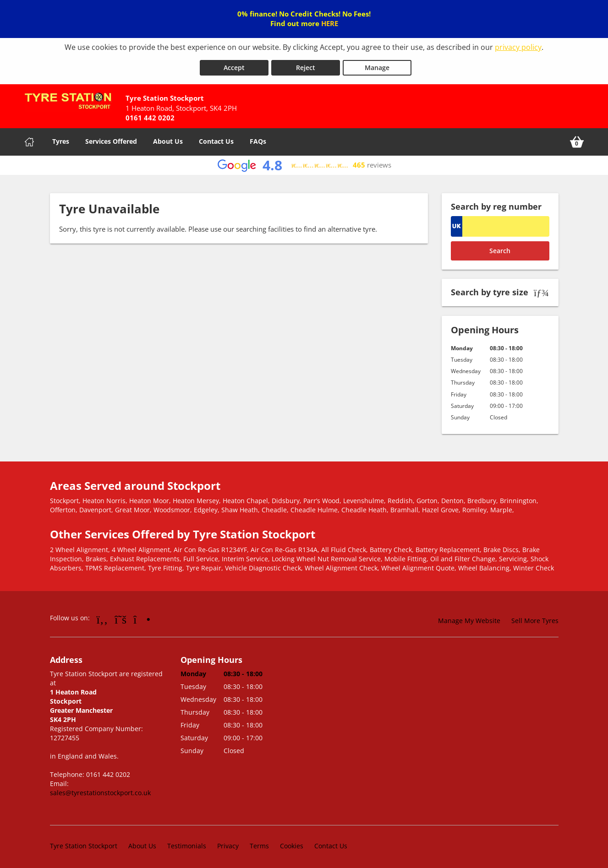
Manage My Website (469, 618)
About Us (168, 138)
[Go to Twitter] (121, 616)
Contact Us (216, 138)
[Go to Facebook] (102, 616)
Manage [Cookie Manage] (377, 65)
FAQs (258, 138)
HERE (330, 23)
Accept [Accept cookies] (234, 65)
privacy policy (518, 47)
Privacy (228, 843)
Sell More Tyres (535, 618)
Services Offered (111, 138)
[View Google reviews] (304, 162)
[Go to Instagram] (142, 616)
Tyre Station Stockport (84, 843)
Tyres (61, 138)
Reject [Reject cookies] (306, 65)
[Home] (29, 139)
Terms (259, 843)
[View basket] (577, 139)
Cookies (292, 843)
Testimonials (187, 843)
